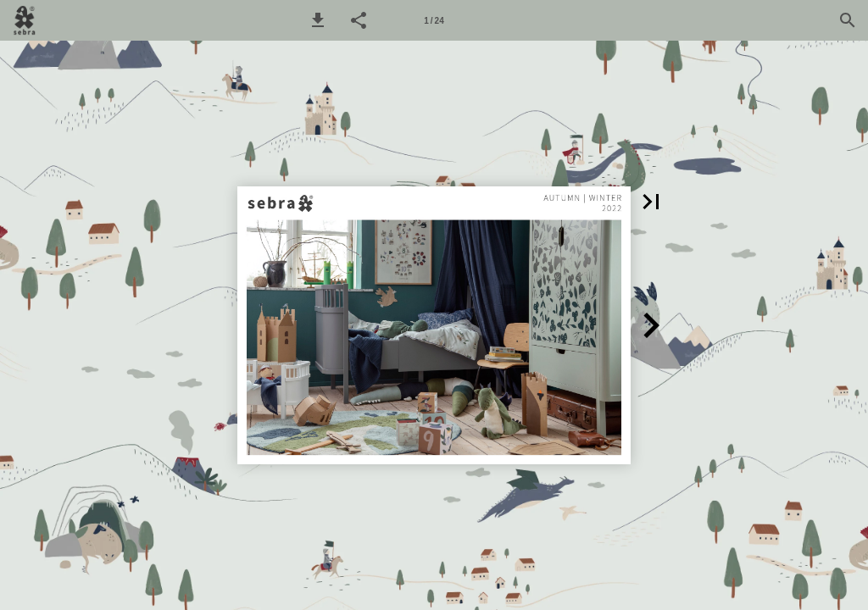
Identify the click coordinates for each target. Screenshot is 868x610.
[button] (318, 20)
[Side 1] (434, 20)
